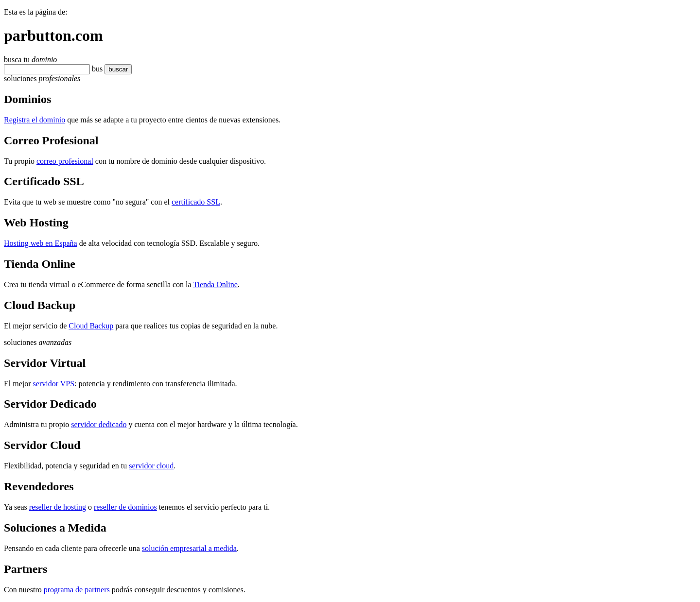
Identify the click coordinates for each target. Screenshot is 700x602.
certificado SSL (196, 202)
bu (96, 69)
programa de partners (77, 590)
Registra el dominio (35, 120)
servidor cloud (151, 466)
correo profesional (65, 161)
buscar (115, 69)
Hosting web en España (41, 243)
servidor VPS (54, 384)
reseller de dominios (125, 507)
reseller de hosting (58, 507)
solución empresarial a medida (189, 548)
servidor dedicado (99, 424)
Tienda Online (215, 284)
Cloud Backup (91, 326)
